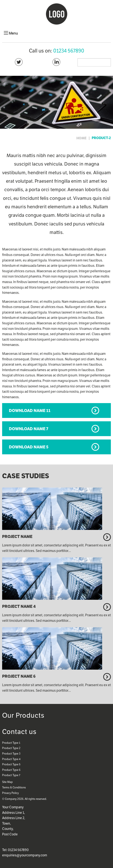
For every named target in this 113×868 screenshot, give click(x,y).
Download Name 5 (29, 447)
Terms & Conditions (14, 787)
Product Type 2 (11, 748)
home (82, 138)
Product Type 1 (11, 743)
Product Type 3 (11, 754)
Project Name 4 (19, 606)
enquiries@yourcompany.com (25, 855)
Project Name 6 (19, 676)
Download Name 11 (30, 411)
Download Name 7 (29, 429)
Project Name (17, 536)
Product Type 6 (11, 770)
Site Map (7, 782)
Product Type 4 (11, 759)
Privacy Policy (10, 793)
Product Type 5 (11, 764)
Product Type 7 (11, 775)
